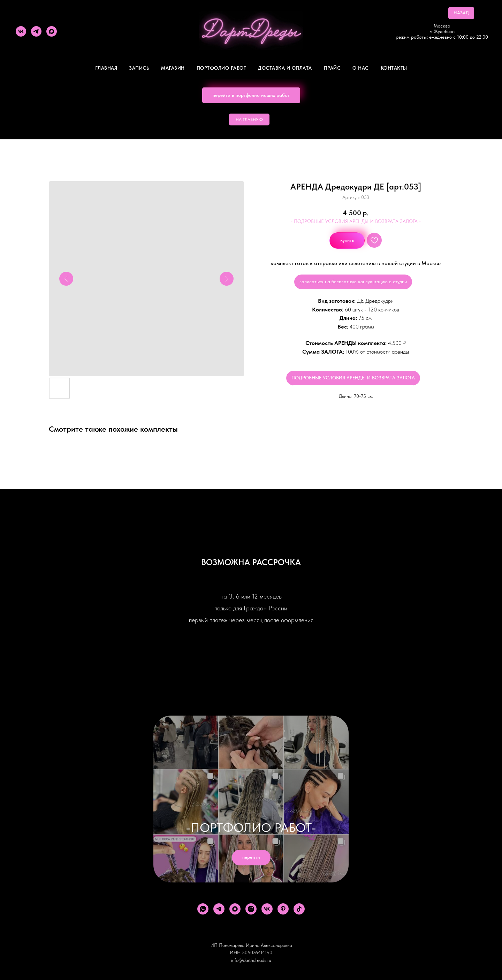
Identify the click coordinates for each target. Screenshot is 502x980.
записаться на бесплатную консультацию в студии (353, 281)
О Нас (361, 68)
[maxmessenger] (52, 31)
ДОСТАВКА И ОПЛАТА (285, 68)
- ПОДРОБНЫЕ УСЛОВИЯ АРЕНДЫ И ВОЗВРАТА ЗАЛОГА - (356, 221)
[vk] (21, 31)
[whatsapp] (203, 909)
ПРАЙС (332, 68)
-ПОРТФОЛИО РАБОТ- (251, 828)
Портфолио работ (222, 68)
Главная (106, 68)
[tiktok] (299, 909)
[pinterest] (283, 909)
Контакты (394, 68)
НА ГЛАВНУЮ (249, 119)
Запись (139, 68)
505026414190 (257, 952)
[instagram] (251, 909)
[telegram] (36, 31)
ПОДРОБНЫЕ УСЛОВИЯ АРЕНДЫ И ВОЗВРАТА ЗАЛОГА (353, 378)
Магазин (173, 68)
